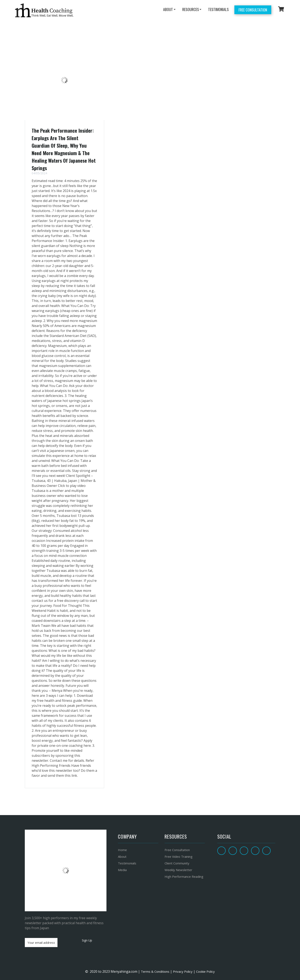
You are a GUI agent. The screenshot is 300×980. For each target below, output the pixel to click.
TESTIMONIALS (218, 9)
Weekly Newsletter (178, 870)
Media (122, 870)
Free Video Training (179, 857)
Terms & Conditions (155, 971)
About (122, 857)
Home (122, 850)
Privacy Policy (183, 971)
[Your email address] (41, 943)
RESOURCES (191, 9)
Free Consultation (253, 10)
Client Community (177, 863)
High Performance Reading (184, 877)
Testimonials (127, 863)
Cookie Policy (205, 971)
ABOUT (168, 9)
